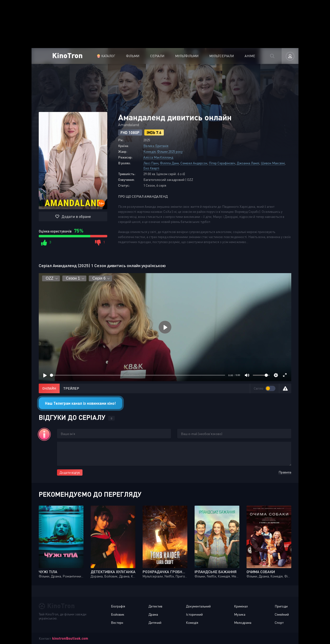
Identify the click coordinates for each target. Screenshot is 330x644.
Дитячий (155, 623)
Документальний (198, 606)
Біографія (118, 606)
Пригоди (281, 606)
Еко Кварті (151, 168)
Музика (240, 614)
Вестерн (117, 623)
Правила (285, 472)
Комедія (149, 151)
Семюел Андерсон (194, 163)
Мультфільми (187, 56)
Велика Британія (156, 146)
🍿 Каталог (106, 56)
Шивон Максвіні (273, 163)
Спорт (279, 623)
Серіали (157, 56)
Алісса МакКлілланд (158, 157)
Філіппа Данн (169, 163)
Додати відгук (70, 472)
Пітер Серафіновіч (222, 163)
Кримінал (241, 606)
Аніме (250, 56)
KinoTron (67, 55)
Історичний (194, 614)
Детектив (155, 606)
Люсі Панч (151, 163)
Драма (153, 614)
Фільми (133, 56)
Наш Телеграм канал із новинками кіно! (80, 403)
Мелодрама (243, 623)
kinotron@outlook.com (70, 638)
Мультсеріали (222, 56)
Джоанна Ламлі (248, 163)
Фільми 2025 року (170, 151)
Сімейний (282, 614)
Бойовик (118, 614)
